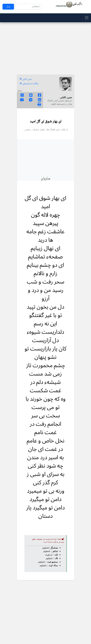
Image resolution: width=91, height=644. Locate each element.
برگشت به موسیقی (29, 84)
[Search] (28, 7)
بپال (8, 7)
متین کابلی (26, 79)
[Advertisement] (45, 48)
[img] (39, 104)
